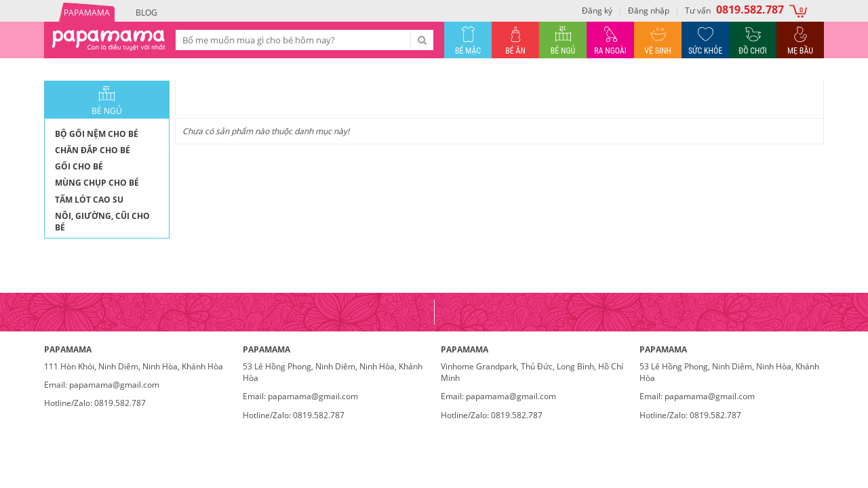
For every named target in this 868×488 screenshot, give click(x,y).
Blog (146, 13)
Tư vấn (734, 9)
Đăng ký (597, 11)
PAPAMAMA (87, 13)
